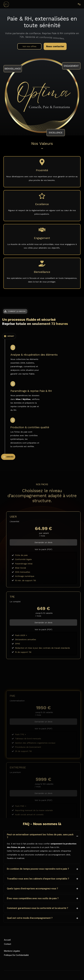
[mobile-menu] (78, 4)
